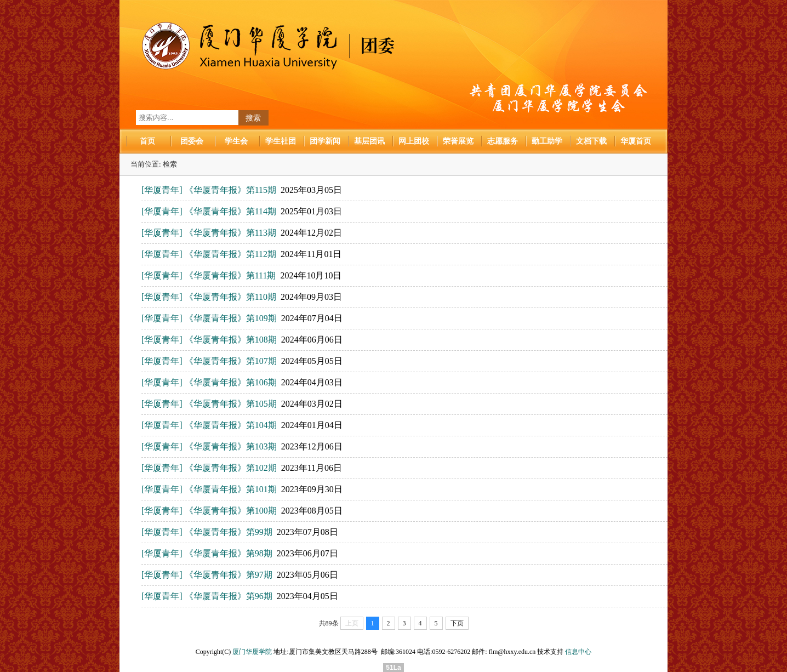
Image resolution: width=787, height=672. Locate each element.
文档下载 (591, 141)
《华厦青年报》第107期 (231, 361)
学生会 (236, 141)
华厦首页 (636, 141)
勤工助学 (547, 141)
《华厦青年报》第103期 (231, 446)
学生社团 (281, 141)
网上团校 (414, 141)
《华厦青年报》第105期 (231, 404)
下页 (457, 623)
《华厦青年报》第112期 (230, 254)
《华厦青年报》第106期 (231, 382)
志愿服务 (503, 141)
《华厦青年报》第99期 (229, 532)
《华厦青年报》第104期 (231, 425)
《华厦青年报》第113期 (230, 233)
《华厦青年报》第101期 (231, 489)
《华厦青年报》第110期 (230, 297)
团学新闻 (325, 141)
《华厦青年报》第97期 (229, 575)
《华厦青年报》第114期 (230, 211)
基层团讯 (369, 141)
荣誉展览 (458, 141)
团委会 (192, 141)
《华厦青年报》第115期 (230, 190)
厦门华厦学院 (252, 652)
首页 (147, 141)
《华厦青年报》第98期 (229, 553)
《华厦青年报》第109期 (231, 318)
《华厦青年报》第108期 (231, 340)
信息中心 (578, 652)
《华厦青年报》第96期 (229, 596)
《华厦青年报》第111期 (230, 275)
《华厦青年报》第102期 (231, 468)
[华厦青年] (162, 190)
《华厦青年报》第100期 (231, 511)
